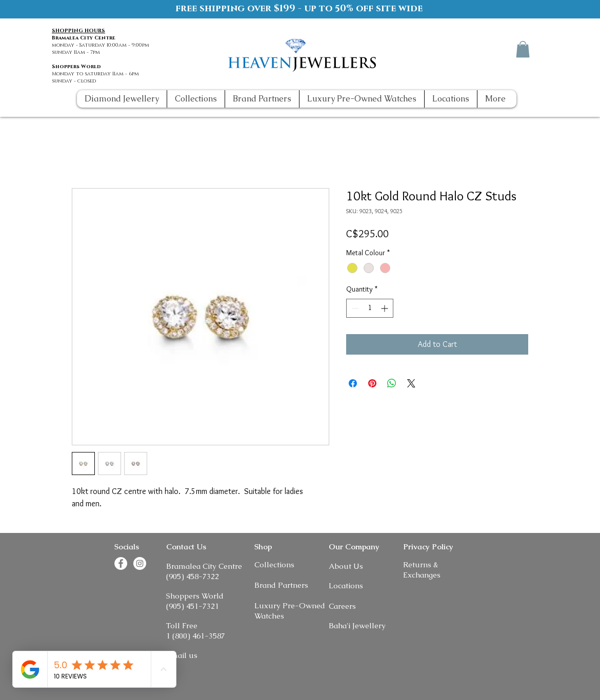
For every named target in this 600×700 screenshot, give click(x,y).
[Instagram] (503, 49)
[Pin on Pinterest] (372, 383)
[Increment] (385, 308)
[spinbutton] (370, 308)
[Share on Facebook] (353, 383)
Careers (342, 606)
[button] (523, 49)
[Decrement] (354, 308)
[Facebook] (484, 49)
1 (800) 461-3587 (196, 636)
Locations (346, 585)
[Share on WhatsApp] (392, 383)
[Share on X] (411, 383)
